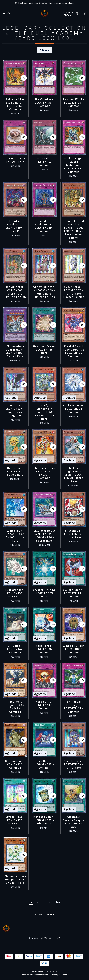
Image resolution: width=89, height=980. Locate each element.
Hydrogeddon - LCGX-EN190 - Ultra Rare (15, 593)
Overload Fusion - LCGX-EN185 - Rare (44, 350)
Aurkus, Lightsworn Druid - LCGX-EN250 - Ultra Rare (74, 475)
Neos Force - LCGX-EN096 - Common (44, 649)
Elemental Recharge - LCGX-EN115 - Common (74, 707)
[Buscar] (9, 14)
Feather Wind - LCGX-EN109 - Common (74, 103)
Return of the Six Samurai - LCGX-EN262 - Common (15, 104)
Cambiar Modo (68, 14)
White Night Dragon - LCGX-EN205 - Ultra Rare (15, 536)
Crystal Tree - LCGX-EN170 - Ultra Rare (15, 820)
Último (57, 902)
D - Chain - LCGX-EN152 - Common (44, 162)
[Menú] (4, 14)
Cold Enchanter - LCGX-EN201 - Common (74, 409)
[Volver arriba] (44, 915)
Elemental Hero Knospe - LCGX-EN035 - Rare (15, 880)
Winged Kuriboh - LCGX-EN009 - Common (74, 649)
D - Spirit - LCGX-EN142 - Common (15, 649)
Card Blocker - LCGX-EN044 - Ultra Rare (74, 764)
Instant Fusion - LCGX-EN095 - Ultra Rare (44, 820)
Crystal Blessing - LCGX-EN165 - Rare (44, 593)
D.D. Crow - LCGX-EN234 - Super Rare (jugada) (15, 411)
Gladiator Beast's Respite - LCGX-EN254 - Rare (74, 822)
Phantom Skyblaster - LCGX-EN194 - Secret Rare (15, 226)
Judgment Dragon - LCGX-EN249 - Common (15, 707)
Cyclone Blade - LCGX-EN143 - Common (74, 593)
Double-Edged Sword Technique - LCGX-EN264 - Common (74, 165)
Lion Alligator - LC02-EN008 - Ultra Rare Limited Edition (15, 292)
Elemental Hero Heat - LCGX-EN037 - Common (44, 473)
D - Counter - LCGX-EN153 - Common (44, 103)
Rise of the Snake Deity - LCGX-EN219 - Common (44, 226)
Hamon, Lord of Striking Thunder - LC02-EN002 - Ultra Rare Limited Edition (74, 229)
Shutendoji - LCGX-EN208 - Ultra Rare (74, 534)
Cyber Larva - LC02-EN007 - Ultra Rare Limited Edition (74, 292)
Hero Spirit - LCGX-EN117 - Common (44, 705)
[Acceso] (79, 14)
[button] (44, 50)
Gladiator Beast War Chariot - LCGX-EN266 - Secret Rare (44, 536)
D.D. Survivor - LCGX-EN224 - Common (15, 764)
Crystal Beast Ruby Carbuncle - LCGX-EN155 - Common (74, 351)
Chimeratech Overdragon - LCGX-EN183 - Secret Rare (15, 351)
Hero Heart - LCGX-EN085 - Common (44, 764)
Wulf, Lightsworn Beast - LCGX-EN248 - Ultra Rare (44, 412)
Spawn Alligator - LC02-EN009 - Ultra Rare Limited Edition (44, 292)
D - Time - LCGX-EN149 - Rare (15, 160)
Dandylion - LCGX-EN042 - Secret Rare (15, 471)
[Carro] (85, 14)
